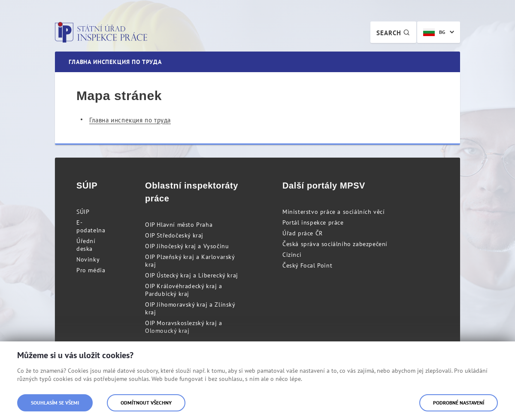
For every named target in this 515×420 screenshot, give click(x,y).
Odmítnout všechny (146, 403)
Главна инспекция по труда (130, 120)
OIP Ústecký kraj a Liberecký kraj (192, 275)
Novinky (88, 259)
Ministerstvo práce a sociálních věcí (334, 212)
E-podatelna (91, 226)
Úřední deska (86, 245)
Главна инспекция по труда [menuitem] (115, 62)
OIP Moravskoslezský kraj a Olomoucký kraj (184, 327)
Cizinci (292, 255)
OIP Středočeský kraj (174, 235)
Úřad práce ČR (303, 233)
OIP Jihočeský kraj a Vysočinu (187, 246)
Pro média (91, 270)
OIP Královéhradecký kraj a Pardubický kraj (184, 290)
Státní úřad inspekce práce (101, 32)
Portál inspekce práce (313, 222)
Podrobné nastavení (459, 403)
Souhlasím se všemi (55, 403)
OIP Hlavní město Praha (179, 225)
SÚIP (83, 212)
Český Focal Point (307, 265)
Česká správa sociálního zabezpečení (335, 244)
